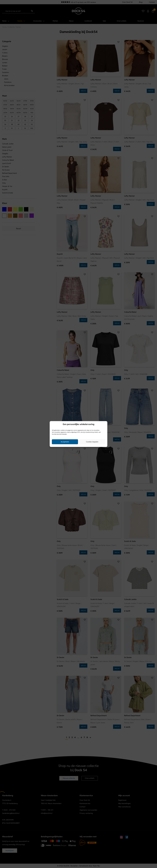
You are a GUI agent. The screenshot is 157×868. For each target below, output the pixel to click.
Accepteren (65, 442)
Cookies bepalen (92, 442)
